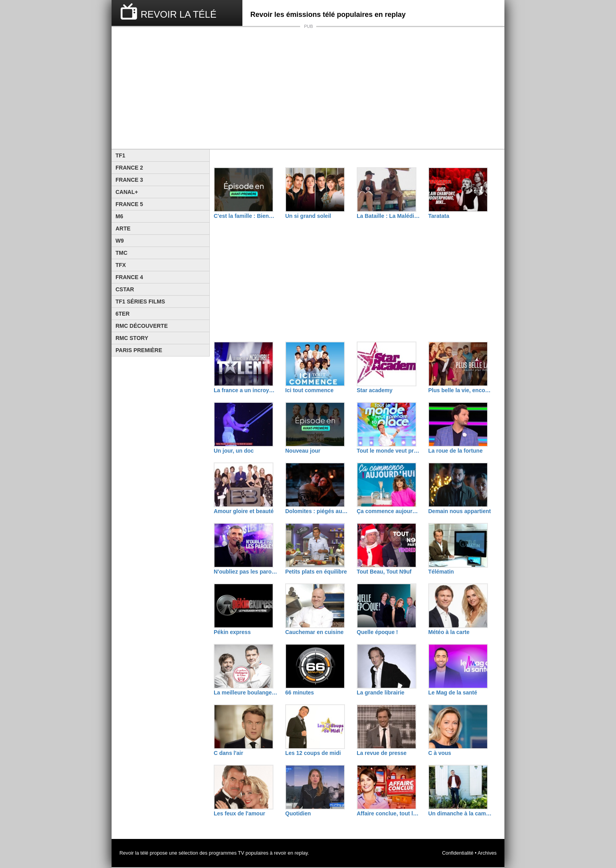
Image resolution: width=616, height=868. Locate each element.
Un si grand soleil (308, 216)
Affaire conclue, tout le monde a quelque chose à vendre (389, 813)
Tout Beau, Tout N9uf (384, 572)
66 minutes (300, 693)
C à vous (440, 753)
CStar (125, 289)
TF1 (120, 155)
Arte (123, 228)
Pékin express (232, 632)
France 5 (129, 204)
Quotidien (298, 813)
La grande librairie (380, 693)
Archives (487, 853)
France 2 (129, 168)
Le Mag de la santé (453, 693)
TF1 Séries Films (140, 302)
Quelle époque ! (377, 632)
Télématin (441, 572)
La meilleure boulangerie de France (246, 693)
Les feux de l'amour (239, 813)
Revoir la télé (134, 853)
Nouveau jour (303, 451)
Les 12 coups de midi (313, 753)
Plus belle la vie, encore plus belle (460, 390)
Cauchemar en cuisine (314, 632)
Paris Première (139, 350)
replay (301, 853)
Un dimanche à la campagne (460, 813)
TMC (121, 253)
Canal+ (127, 192)
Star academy (375, 390)
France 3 (129, 180)
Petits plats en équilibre (316, 572)
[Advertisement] (308, 88)
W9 (120, 241)
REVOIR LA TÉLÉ (179, 14)
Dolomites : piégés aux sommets (317, 511)
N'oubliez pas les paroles (246, 572)
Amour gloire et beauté (244, 511)
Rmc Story (132, 338)
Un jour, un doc (234, 451)
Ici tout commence (309, 390)
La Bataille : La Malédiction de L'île (389, 216)
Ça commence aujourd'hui (389, 511)
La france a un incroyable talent (246, 390)
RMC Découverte (142, 326)
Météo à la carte (449, 632)
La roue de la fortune (455, 451)
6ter (123, 314)
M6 (119, 216)
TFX (121, 265)
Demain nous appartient (459, 511)
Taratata (439, 216)
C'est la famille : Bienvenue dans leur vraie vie (246, 216)
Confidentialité (458, 853)
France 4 (129, 277)
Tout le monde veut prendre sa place (389, 451)
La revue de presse (382, 753)
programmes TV (227, 853)
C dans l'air (228, 753)
